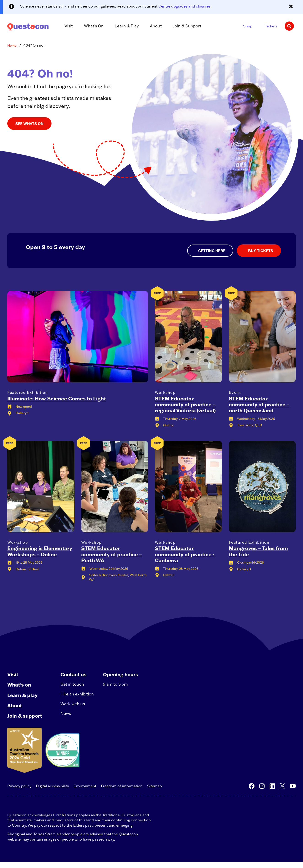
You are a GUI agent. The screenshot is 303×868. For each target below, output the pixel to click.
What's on (20, 686)
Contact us (75, 675)
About (15, 709)
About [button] (151, 26)
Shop (248, 26)
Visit (13, 675)
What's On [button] (92, 26)
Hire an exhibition (79, 697)
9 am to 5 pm (118, 686)
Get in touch (74, 686)
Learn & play (23, 698)
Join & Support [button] (180, 26)
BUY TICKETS (260, 251)
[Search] (289, 26)
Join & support (25, 721)
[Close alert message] (291, 6)
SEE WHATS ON (29, 124)
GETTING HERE (211, 251)
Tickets (271, 26)
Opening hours (124, 675)
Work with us (74, 708)
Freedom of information (122, 792)
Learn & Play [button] (123, 26)
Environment (85, 792)
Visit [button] (68, 26)
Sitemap (154, 792)
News (67, 719)
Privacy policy (19, 792)
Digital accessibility (52, 792)
